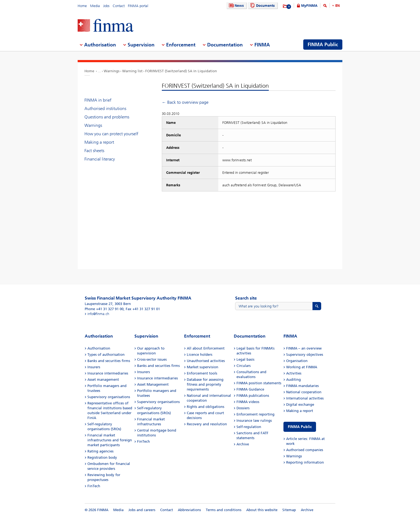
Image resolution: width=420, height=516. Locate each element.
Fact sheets (94, 151)
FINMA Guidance (250, 389)
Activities (294, 373)
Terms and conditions (224, 510)
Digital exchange (300, 405)
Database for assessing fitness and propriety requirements (205, 384)
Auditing (293, 380)
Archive (243, 444)
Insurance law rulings (254, 421)
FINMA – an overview (304, 348)
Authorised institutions (105, 108)
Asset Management (153, 384)
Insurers (94, 367)
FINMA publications (253, 396)
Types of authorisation (106, 355)
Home (82, 6)
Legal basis (245, 359)
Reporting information (305, 462)
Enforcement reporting (255, 414)
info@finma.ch (98, 314)
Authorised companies (305, 450)
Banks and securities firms (109, 361)
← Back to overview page (185, 102)
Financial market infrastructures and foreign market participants (110, 440)
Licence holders (200, 355)
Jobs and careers (142, 510)
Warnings (112, 71)
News (236, 6)
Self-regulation (249, 427)
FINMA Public (300, 427)
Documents (262, 6)
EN (337, 6)
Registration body (102, 457)
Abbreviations (189, 510)
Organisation (297, 361)
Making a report (99, 142)
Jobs (106, 6)
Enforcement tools (202, 373)
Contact (119, 6)
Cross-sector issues (152, 359)
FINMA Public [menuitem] (323, 45)
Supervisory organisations (109, 397)
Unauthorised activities (206, 361)
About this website (262, 510)
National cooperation (304, 392)
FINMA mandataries (302, 386)
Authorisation (99, 348)
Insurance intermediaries (108, 373)
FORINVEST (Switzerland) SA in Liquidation (181, 71)
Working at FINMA (302, 367)
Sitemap (289, 510)
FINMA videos (248, 402)
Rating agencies (100, 451)
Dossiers (243, 408)
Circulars (244, 366)
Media (95, 6)
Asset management (103, 380)
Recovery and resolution (207, 424)
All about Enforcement (206, 348)
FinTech (94, 486)
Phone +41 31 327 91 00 (104, 309)
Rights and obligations (206, 407)
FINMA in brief (98, 100)
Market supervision (203, 367)
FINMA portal (138, 6)
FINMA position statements (259, 383)
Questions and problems (107, 117)
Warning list (132, 71)
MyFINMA (309, 6)
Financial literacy (100, 159)
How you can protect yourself (111, 134)
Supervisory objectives (305, 355)
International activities (305, 398)
